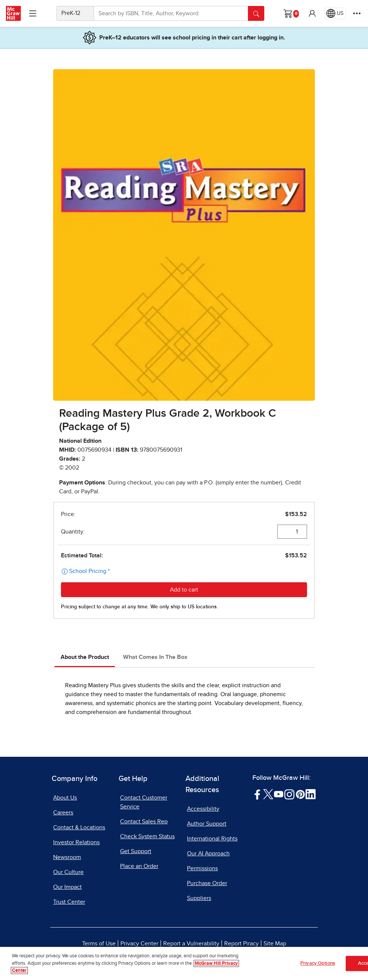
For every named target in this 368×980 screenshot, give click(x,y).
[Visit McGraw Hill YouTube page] (279, 794)
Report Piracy (241, 944)
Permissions (202, 868)
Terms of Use (99, 944)
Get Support (136, 851)
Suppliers (199, 898)
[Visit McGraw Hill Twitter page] (268, 794)
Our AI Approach (208, 854)
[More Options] (357, 13)
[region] (184, 963)
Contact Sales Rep (144, 822)
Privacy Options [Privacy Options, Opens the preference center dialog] (318, 963)
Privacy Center (139, 944)
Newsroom (67, 857)
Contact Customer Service (144, 802)
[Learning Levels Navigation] (33, 13)
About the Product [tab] (85, 657)
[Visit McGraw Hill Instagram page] (289, 794)
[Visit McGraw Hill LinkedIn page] (311, 794)
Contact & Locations (79, 827)
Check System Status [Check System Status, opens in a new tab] (147, 836)
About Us (65, 798)
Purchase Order (207, 883)
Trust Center (69, 902)
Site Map (275, 944)
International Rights (212, 839)
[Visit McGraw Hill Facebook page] (257, 794)
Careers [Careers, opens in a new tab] (63, 813)
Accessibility (203, 809)
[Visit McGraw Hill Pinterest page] (300, 794)
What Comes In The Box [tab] (155, 657)
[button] (312, 13)
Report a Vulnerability (191, 944)
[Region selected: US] (335, 13)
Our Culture (68, 872)
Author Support (207, 824)
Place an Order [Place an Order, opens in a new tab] (139, 866)
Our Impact (67, 887)
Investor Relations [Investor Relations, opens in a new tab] (76, 842)
